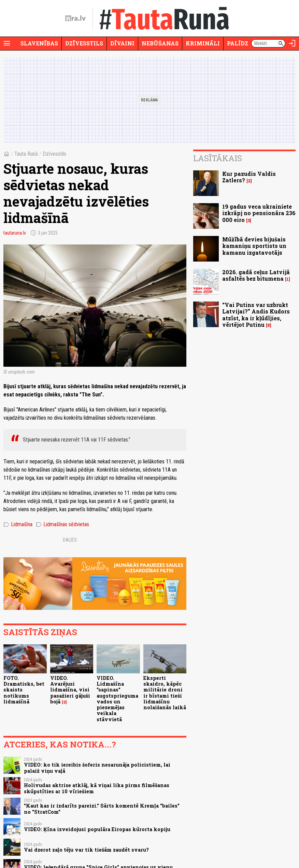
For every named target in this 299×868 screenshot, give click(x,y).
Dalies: (70, 540)
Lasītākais (218, 158)
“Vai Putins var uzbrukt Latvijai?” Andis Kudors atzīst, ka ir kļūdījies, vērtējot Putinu (256, 315)
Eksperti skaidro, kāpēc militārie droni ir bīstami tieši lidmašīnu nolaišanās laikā (165, 693)
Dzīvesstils (84, 43)
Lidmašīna (18, 524)
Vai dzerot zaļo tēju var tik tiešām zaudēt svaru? (86, 850)
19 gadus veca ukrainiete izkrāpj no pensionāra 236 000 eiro (259, 213)
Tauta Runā (26, 154)
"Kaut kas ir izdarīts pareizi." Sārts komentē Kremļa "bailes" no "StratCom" (102, 809)
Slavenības (39, 43)
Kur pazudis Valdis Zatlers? (249, 177)
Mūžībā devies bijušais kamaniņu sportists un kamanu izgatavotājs (254, 246)
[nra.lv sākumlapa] (75, 18)
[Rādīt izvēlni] (7, 43)
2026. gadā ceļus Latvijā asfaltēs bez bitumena (256, 275)
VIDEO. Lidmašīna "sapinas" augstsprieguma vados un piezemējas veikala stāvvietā (117, 699)
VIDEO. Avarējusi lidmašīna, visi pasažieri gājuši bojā (70, 690)
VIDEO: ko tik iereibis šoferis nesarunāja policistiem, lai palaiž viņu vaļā (97, 768)
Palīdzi (239, 43)
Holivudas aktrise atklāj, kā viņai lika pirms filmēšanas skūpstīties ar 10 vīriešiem (97, 788)
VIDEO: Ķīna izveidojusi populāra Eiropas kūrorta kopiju (97, 829)
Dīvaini (122, 43)
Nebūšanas (160, 43)
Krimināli (203, 43)
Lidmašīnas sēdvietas (62, 524)
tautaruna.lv (15, 233)
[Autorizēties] (292, 43)
